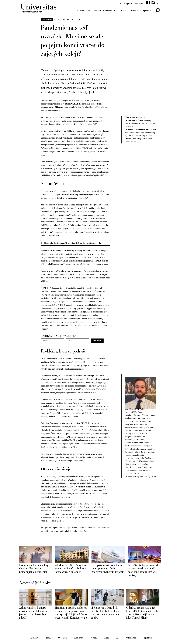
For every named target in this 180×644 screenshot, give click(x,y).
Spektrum (147, 11)
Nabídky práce (126, 4)
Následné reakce (63, 107)
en (158, 4)
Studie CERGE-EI (74, 104)
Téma (89, 11)
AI (128, 11)
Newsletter (138, 4)
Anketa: (129, 139)
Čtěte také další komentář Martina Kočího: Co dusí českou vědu (73, 243)
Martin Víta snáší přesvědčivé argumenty (80, 195)
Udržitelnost (136, 11)
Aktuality (81, 11)
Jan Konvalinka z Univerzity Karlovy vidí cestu (70, 251)
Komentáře (108, 11)
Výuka (117, 11)
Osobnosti (97, 11)
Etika (123, 11)
